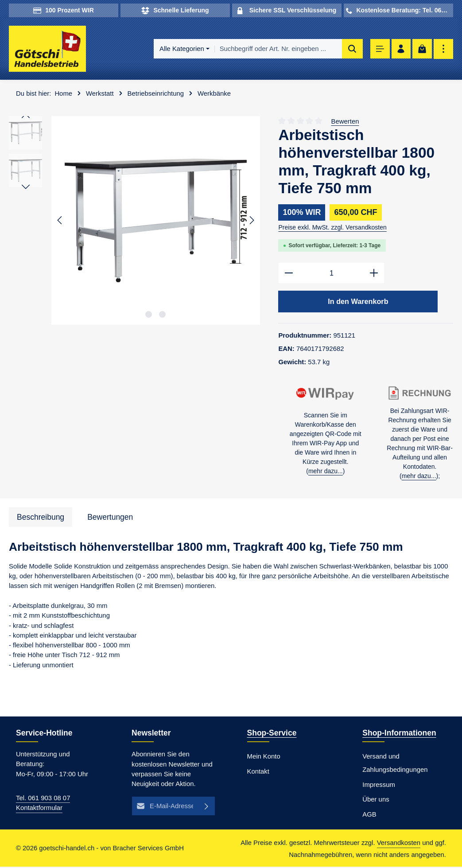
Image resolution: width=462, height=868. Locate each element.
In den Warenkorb (358, 303)
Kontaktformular (39, 809)
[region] (135, 221)
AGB (369, 816)
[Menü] (379, 49)
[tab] (41, 518)
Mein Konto (264, 758)
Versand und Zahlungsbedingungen (395, 764)
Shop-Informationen (399, 734)
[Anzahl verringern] (289, 274)
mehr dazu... (326, 472)
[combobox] (277, 49)
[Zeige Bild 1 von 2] (149, 315)
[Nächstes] (251, 221)
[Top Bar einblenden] (444, 49)
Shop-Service (272, 734)
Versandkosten (399, 844)
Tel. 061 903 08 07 (43, 799)
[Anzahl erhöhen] (374, 274)
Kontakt (258, 773)
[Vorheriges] (60, 221)
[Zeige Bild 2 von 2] (162, 315)
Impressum (379, 786)
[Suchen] (351, 49)
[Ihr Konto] (401, 49)
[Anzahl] (331, 274)
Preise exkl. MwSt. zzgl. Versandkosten (332, 228)
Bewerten (345, 122)
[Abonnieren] (207, 807)
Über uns (376, 801)
